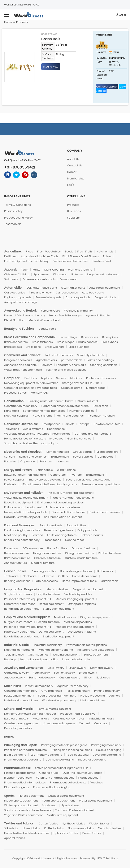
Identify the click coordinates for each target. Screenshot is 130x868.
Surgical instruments (18, 594)
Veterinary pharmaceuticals (55, 778)
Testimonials (13, 224)
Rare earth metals (16, 719)
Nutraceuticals (88, 778)
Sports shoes (70, 805)
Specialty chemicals (91, 355)
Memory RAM (40, 393)
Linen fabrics (31, 828)
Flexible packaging (109, 750)
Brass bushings (79, 347)
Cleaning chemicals (104, 365)
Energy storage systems (45, 480)
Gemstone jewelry (16, 673)
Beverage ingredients (59, 530)
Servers (61, 378)
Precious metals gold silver (78, 714)
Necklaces (103, 678)
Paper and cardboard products (25, 750)
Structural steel (88, 401)
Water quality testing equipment (26, 498)
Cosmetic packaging (60, 760)
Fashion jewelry (64, 673)
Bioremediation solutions (68, 512)
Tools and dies (14, 655)
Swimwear (11, 279)
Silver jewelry (77, 668)
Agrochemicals (47, 360)
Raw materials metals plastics (86, 645)
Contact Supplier (107, 87)
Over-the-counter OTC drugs (82, 773)
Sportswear (41, 274)
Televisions (12, 429)
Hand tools (12, 411)
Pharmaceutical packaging (23, 760)
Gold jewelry (56, 668)
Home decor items (85, 576)
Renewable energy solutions (101, 484)
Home (8, 22)
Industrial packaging (92, 760)
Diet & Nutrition (14, 320)
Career (72, 172)
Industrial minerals (101, 719)
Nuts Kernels (105, 252)
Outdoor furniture (83, 548)
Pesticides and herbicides (70, 261)
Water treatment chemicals (23, 370)
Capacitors (28, 461)
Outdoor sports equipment (66, 796)
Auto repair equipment (105, 288)
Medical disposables (78, 594)
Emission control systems (63, 507)
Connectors (105, 457)
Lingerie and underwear (103, 274)
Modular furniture (43, 563)
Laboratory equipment (19, 604)
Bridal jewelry (88, 673)
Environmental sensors (105, 512)
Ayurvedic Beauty (98, 315)
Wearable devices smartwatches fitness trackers (37, 434)
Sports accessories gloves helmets (28, 810)
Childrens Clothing (17, 274)
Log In (121, 15)
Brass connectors (16, 342)
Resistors (46, 461)
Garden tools (110, 581)
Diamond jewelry (102, 668)
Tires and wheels (40, 293)
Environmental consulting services (60, 502)
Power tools (101, 406)
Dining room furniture (80, 553)
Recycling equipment (19, 502)
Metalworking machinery (21, 700)
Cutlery (63, 576)
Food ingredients (51, 525)
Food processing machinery (57, 696)
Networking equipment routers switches (31, 383)
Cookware (30, 576)
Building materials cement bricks (51, 401)
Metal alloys (41, 719)
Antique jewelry (15, 678)
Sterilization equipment (59, 609)
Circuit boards (83, 452)
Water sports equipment (96, 801)
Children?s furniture (47, 558)
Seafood (37, 535)
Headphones (56, 429)
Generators (58, 475)
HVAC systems (43, 416)
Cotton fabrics (48, 824)
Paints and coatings (100, 360)
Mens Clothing (54, 270)
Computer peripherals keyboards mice (31, 388)
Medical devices (58, 589)
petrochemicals (72, 360)
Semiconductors (58, 452)
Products (73, 205)
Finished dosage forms (20, 773)
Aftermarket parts (73, 288)
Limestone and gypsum (59, 723)
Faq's (71, 185)
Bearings (10, 659)
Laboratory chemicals (71, 365)
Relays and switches (33, 457)
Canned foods (75, 540)
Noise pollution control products (26, 512)
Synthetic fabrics (74, 824)
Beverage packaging (107, 755)
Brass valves (90, 337)
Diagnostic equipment (88, 589)
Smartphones (51, 424)
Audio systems (33, 429)
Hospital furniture (48, 594)
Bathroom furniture (17, 558)
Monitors (76, 378)
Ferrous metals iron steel (54, 709)
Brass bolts (33, 347)
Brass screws (13, 347)
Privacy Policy (13, 211)
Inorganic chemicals (18, 360)
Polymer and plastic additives (66, 370)
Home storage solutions (76, 571)
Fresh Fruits (85, 252)
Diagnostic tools (106, 297)
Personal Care (50, 311)
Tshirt (25, 270)
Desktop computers (107, 424)
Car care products (78, 297)
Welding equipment (66, 655)
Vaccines (97, 782)
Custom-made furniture (81, 558)
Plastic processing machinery (100, 696)
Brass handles (88, 342)
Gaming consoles (79, 439)
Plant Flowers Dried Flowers (81, 256)
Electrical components (19, 650)
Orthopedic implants (82, 604)
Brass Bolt (51, 39)
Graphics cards (72, 388)
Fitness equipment (31, 796)
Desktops (31, 378)
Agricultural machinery (73, 686)
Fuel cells (10, 484)
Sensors (10, 457)
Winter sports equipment (21, 805)
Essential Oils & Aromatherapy (25, 315)
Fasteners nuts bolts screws (96, 650)
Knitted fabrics (54, 828)
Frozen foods (52, 540)
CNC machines (38, 655)
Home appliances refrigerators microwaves (34, 439)
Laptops (47, 378)
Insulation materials (101, 416)
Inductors (62, 461)
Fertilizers (10, 256)
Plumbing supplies (82, 411)
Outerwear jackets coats (39, 279)
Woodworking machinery (59, 700)
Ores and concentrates (69, 719)
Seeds (69, 252)
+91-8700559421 (20, 167)
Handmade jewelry (42, 678)
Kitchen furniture (110, 553)
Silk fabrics (11, 828)
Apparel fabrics (15, 838)
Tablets (69, 424)
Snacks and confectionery (22, 540)
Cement (84, 723)
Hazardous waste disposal (22, 517)
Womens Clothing (80, 270)
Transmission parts (49, 297)
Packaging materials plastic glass (64, 745)
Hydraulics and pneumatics (39, 659)
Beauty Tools (47, 329)
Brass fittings (68, 337)
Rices (29, 252)
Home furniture (57, 548)
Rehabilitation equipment (21, 609)
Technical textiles (110, 828)
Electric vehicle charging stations (88, 480)
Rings (88, 678)
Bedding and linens (17, 581)
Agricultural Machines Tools (39, 256)
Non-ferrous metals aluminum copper (30, 714)
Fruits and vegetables (62, 535)
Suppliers (73, 218)
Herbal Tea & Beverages (66, 315)
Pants (36, 270)
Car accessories (67, 293)
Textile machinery (78, 691)
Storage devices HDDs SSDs (81, 383)
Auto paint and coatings (21, 302)
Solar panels (44, 470)
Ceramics (101, 723)
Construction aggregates (21, 723)
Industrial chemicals (59, 355)
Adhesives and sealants (20, 365)
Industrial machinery (48, 645)
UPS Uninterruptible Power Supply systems (49, 484)
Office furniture (33, 548)
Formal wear (68, 279)
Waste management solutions (73, 498)
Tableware (11, 576)
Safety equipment (96, 655)
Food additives (77, 525)
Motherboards (96, 388)
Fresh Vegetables (49, 252)
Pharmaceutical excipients (68, 782)
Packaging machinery (19, 696)
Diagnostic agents (17, 787)
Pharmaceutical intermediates (25, 782)
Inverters (76, 475)
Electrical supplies (16, 416)
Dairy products (87, 530)
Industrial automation (77, 659)
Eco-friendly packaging (46, 755)
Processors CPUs (15, 393)
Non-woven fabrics (81, 828)
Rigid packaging (15, 755)
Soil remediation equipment (63, 517)
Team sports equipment (58, 801)
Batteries (10, 461)
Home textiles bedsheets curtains (27, 833)
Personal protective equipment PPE (28, 599)
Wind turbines (66, 470)
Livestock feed (101, 261)
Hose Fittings (49, 34)
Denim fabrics (92, 833)
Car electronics (14, 293)
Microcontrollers (107, 452)
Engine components (18, 297)
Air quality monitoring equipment (71, 493)
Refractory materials (18, 728)
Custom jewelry (70, 678)
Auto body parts (93, 293)
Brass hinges (65, 342)
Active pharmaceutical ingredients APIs (62, 768)
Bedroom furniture (17, 553)
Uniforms (77, 274)
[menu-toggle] (7, 15)
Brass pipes (110, 337)
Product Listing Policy (18, 218)
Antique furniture (16, 563)
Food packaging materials (22, 530)
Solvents (46, 365)
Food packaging (78, 755)
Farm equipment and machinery (26, 261)
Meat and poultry (16, 535)
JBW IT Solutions (107, 858)
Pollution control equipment (23, 507)
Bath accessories (46, 581)
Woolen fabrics (99, 824)
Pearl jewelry (41, 673)
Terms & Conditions (18, 205)
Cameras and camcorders (93, 434)
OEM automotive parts (42, 288)
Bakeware (47, 576)
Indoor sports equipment (21, 801)
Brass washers (55, 347)
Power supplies (83, 457)
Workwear (60, 274)
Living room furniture (47, 553)
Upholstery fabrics (66, 833)
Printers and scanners (101, 378)
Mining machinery (93, 700)
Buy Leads (74, 211)
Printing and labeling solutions (71, 750)
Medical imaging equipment (75, 599)
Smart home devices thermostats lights (31, 443)
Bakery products (92, 535)
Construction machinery (21, 406)
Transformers (60, 457)
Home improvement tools (79, 581)
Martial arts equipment (63, 815)
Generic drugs (49, 773)
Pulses (107, 256)
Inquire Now (51, 67)
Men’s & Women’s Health (45, 320)
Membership (76, 179)
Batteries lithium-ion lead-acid (25, 475)
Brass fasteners (42, 342)
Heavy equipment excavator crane (65, 406)
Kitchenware (105, 571)
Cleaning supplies (44, 571)
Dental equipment (51, 604)
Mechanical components (56, 650)
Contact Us (75, 165)
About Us (73, 159)
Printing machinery (107, 691)
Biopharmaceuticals (18, 778)
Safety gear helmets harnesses (44, 411)
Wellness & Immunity (78, 311)
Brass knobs (110, 342)
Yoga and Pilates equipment (75, 810)
